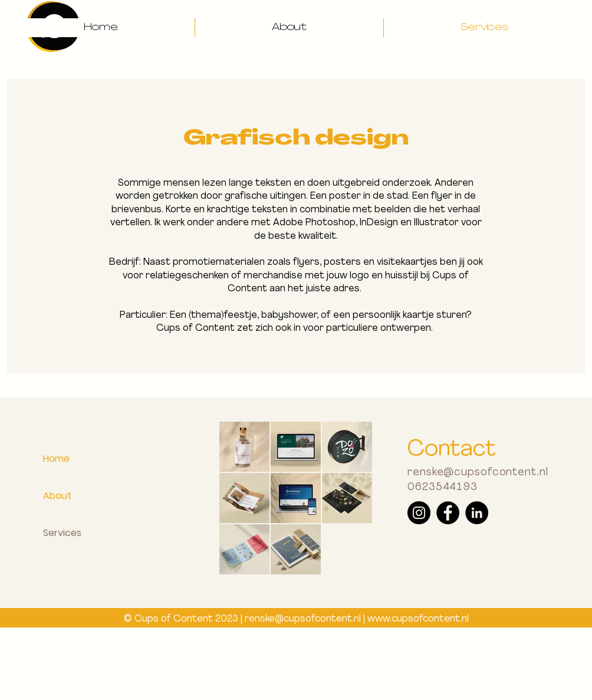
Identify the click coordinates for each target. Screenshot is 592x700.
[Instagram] (419, 513)
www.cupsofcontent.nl (418, 619)
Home (56, 459)
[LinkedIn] (477, 513)
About (57, 496)
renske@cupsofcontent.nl (478, 473)
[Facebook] (448, 513)
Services (62, 533)
